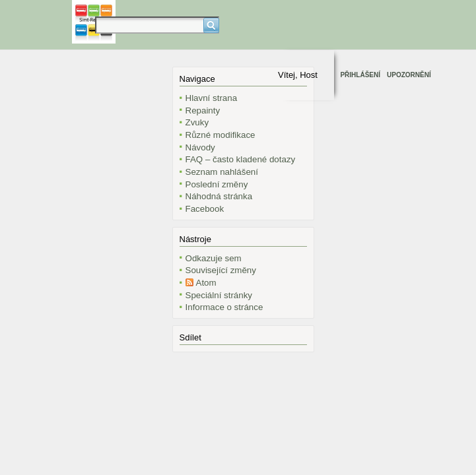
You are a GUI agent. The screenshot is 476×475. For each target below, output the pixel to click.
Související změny (221, 270)
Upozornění (409, 75)
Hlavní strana (212, 98)
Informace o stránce (224, 307)
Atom (206, 283)
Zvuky (197, 122)
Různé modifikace (221, 135)
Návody (200, 147)
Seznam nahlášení (222, 172)
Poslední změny (217, 184)
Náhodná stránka (219, 196)
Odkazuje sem (214, 258)
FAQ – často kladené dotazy (241, 159)
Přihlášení (360, 75)
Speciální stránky (219, 295)
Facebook (205, 209)
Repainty (203, 111)
